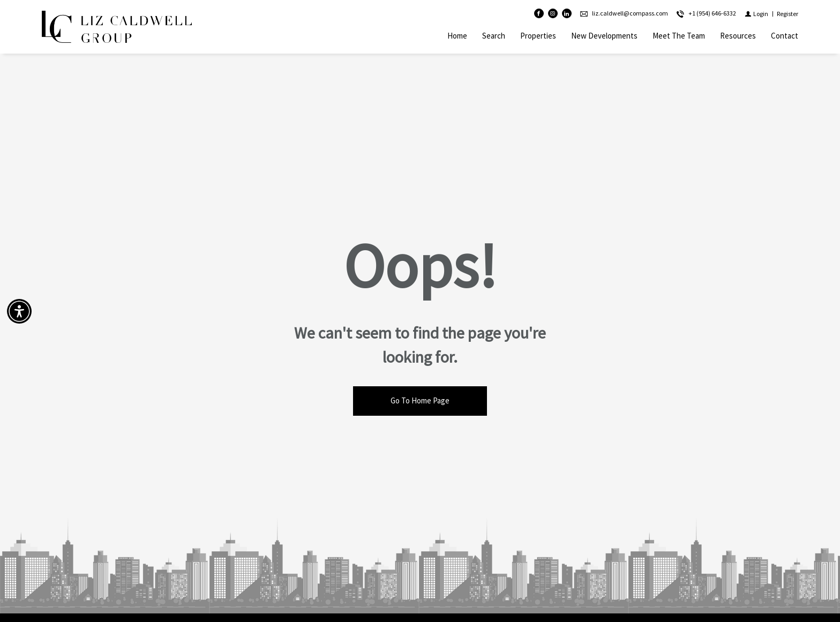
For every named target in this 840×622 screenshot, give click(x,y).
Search (494, 36)
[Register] (787, 14)
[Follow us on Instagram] (553, 14)
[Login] (756, 14)
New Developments (604, 36)
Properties (538, 36)
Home (457, 36)
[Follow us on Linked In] (567, 14)
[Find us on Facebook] (539, 14)
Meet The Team (679, 36)
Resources (738, 36)
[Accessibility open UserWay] (19, 311)
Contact (785, 36)
